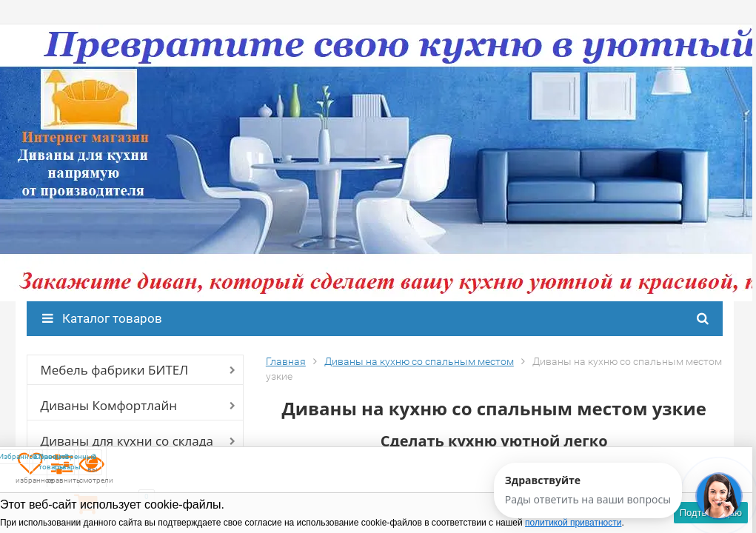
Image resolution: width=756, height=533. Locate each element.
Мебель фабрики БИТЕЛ (115, 370)
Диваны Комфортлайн (109, 405)
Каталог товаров (102, 318)
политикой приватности (573, 523)
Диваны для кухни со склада (127, 441)
